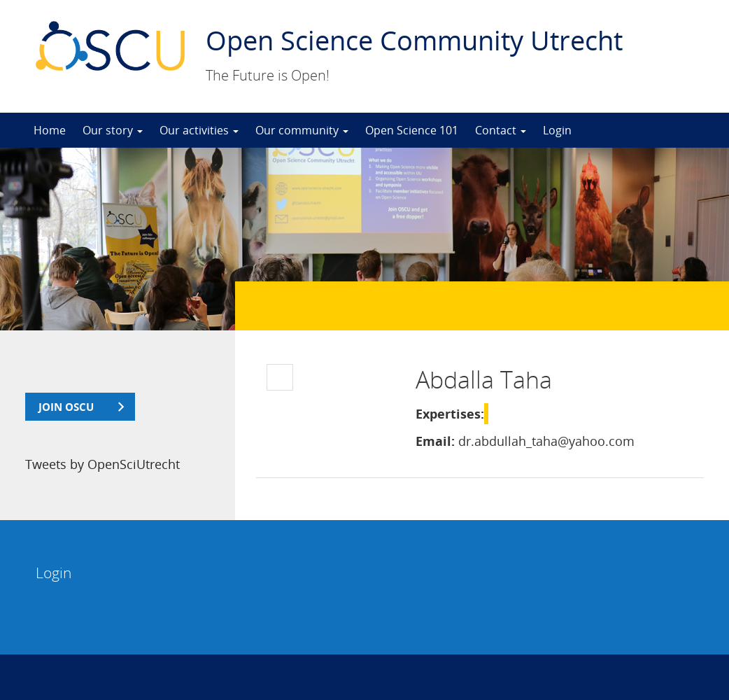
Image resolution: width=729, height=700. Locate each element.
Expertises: (450, 414)
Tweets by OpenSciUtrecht (102, 464)
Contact (501, 130)
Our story (113, 130)
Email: (435, 441)
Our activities (199, 130)
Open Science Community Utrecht (414, 40)
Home (50, 130)
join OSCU (66, 407)
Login (557, 130)
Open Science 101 (412, 130)
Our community (302, 130)
